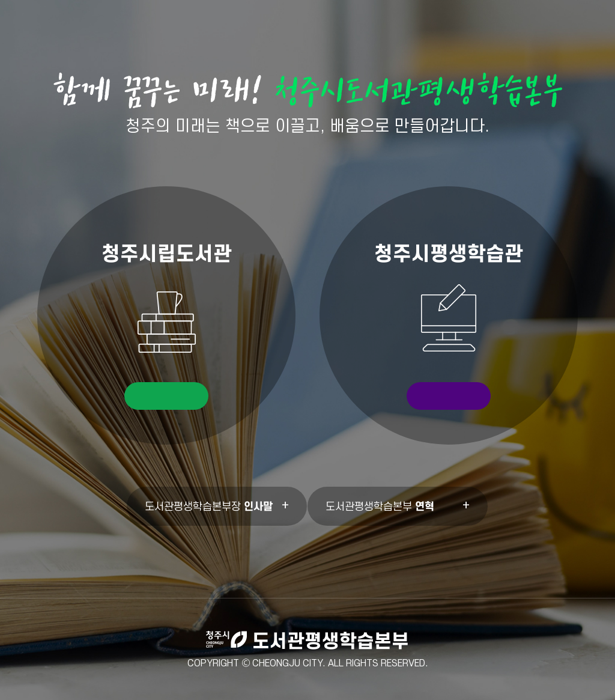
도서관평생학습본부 (380, 506)
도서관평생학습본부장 (209, 506)
